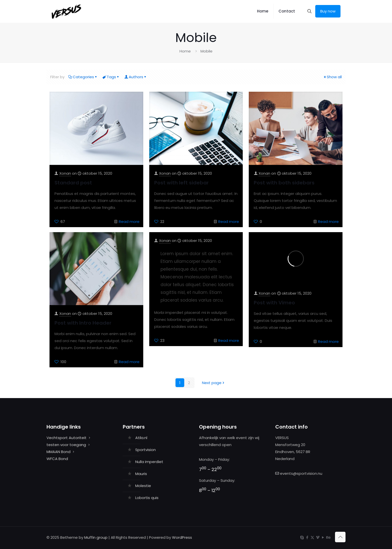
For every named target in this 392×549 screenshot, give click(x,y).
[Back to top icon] (340, 537)
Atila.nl (141, 438)
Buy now (328, 11)
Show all (332, 77)
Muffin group (96, 537)
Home (185, 51)
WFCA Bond (57, 459)
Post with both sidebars (284, 183)
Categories (83, 77)
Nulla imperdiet (149, 462)
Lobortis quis (147, 498)
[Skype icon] (302, 537)
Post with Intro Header (83, 323)
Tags (111, 77)
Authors (136, 77)
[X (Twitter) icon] (312, 537)
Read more (129, 222)
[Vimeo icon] (318, 537)
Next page (214, 383)
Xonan (65, 173)
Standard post (73, 183)
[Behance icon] (328, 537)
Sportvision (145, 450)
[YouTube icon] (323, 537)
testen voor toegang (66, 445)
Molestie (143, 486)
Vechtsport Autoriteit (66, 438)
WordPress (182, 537)
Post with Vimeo (274, 303)
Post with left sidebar (181, 183)
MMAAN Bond (58, 452)
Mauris (141, 474)
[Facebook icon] (307, 537)
